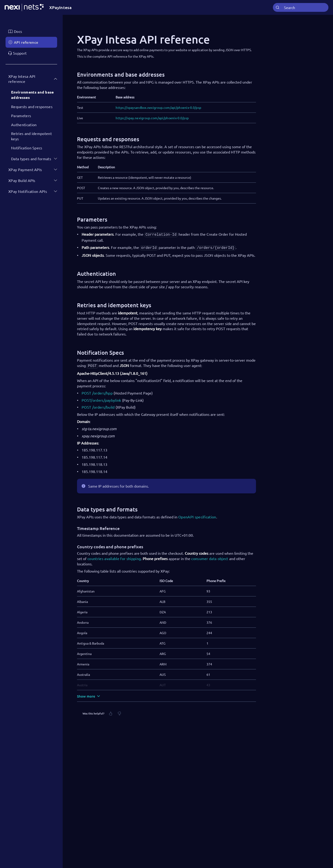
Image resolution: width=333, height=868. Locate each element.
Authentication (24, 125)
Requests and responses (32, 107)
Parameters (21, 116)
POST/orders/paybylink (101, 399)
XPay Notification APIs (28, 191)
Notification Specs (27, 148)
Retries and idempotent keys (31, 136)
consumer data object (210, 557)
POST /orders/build (98, 406)
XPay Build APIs (22, 180)
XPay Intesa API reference (22, 79)
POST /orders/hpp (97, 392)
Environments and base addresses (32, 95)
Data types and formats (31, 159)
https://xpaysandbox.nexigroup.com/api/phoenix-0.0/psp (158, 107)
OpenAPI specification (197, 515)
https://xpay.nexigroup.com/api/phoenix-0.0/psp (152, 118)
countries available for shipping (114, 557)
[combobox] (301, 8)
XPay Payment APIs (25, 169)
